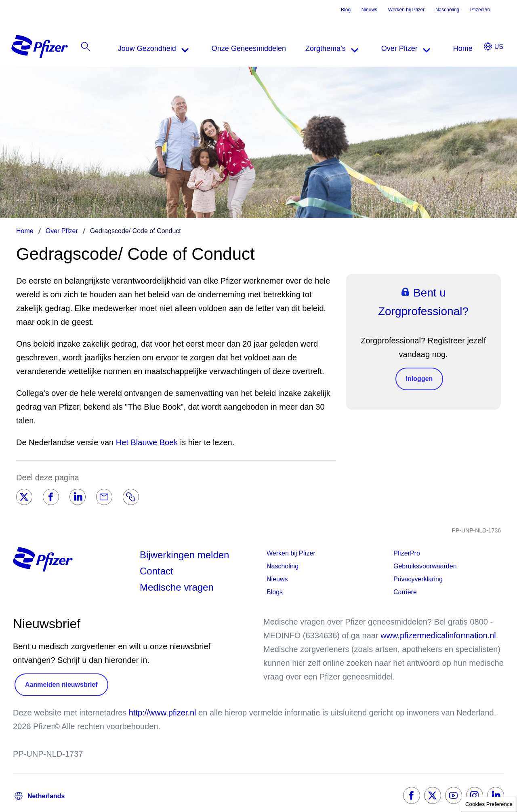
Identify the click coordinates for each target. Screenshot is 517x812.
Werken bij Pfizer (406, 10)
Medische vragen (177, 587)
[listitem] (459, 48)
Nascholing (447, 10)
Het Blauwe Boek (147, 442)
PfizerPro (480, 10)
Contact (157, 571)
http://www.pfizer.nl (163, 713)
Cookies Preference (489, 804)
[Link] (131, 497)
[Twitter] (24, 497)
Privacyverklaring (418, 579)
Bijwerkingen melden (184, 555)
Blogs (275, 592)
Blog (346, 10)
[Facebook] (51, 497)
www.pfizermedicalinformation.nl (438, 635)
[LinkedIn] (78, 497)
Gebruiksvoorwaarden (425, 566)
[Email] (104, 497)
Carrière (405, 592)
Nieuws (369, 10)
